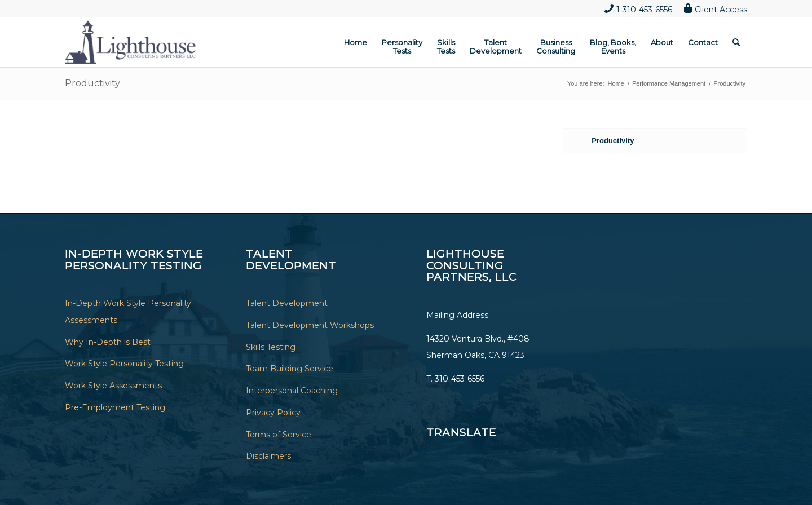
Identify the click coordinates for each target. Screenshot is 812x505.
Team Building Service (290, 369)
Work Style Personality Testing (124, 364)
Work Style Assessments (113, 386)
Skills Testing (271, 347)
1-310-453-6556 (638, 8)
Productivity (92, 83)
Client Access (716, 8)
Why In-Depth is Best (108, 342)
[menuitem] (639, 9)
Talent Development (287, 303)
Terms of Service (279, 435)
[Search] (736, 42)
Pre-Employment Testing (115, 407)
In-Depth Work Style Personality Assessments (128, 312)
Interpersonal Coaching (292, 391)
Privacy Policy (273, 413)
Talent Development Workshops (310, 325)
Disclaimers (268, 456)
